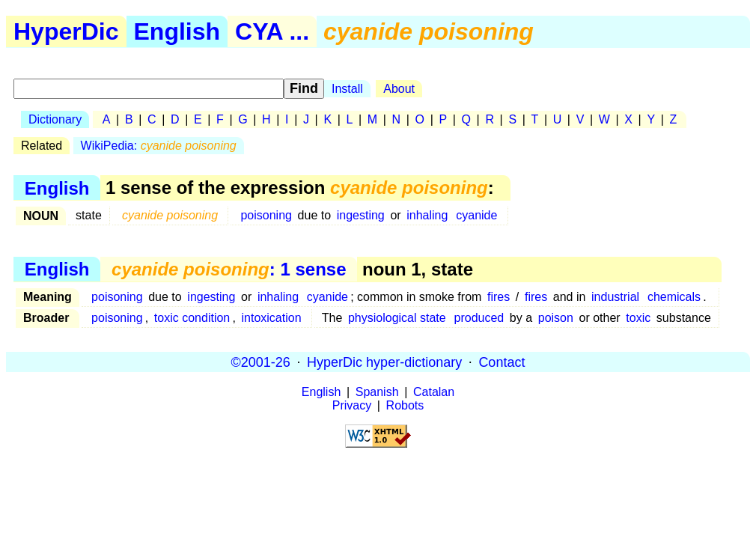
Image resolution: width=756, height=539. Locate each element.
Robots (405, 405)
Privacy (352, 405)
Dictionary (55, 119)
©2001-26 (261, 362)
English (177, 31)
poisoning (266, 215)
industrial (615, 297)
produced (479, 318)
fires (499, 297)
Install (347, 89)
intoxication (272, 318)
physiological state (397, 318)
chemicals (674, 297)
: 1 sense (229, 269)
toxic (638, 318)
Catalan (434, 392)
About (399, 89)
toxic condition (192, 318)
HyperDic (66, 31)
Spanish (377, 392)
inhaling (427, 215)
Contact (502, 362)
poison (556, 318)
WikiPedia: (159, 146)
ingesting (361, 215)
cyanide (476, 215)
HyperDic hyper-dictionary (384, 362)
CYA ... (272, 31)
